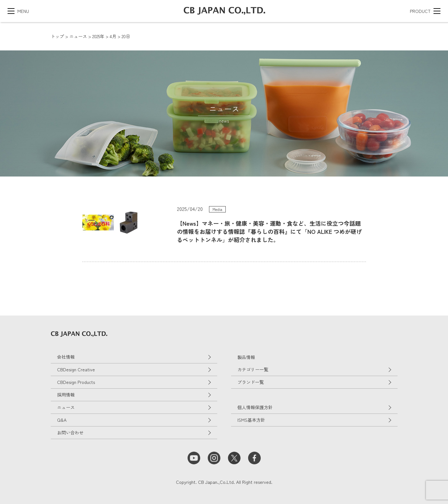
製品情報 (246, 357)
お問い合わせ (70, 432)
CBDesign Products (76, 382)
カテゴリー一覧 (253, 369)
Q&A (62, 420)
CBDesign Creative (76, 369)
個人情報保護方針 (255, 407)
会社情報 (66, 357)
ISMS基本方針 (251, 420)
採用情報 (66, 395)
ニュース (66, 407)
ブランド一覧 (251, 382)
